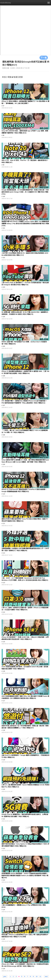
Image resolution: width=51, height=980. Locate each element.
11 (40, 976)
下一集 (44, 58)
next (46, 976)
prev (5, 976)
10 (37, 976)
